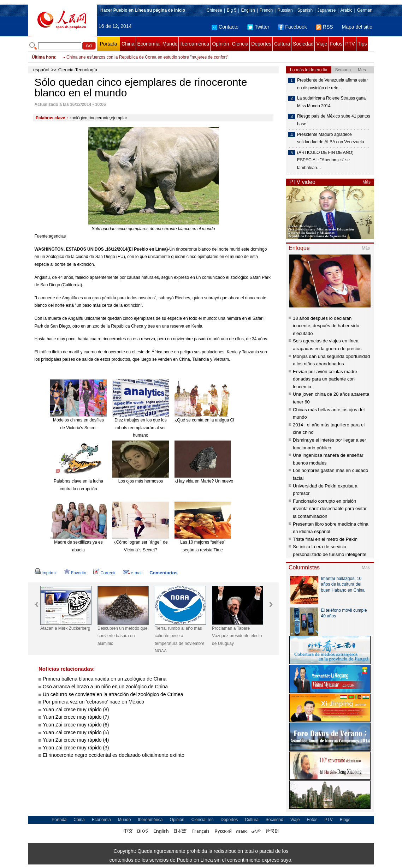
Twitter (258, 27)
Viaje (322, 44)
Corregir (104, 573)
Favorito (75, 573)
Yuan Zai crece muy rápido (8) (76, 710)
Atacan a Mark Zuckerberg (65, 628)
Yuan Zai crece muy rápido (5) (76, 732)
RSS (324, 27)
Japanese (326, 10)
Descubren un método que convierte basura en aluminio (122, 636)
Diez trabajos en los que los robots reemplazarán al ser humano (140, 428)
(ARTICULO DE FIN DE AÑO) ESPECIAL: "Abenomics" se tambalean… (325, 160)
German (365, 10)
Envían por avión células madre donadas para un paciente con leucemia (325, 379)
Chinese (214, 10)
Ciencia (240, 44)
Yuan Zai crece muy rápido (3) (76, 748)
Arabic (347, 10)
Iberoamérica (195, 44)
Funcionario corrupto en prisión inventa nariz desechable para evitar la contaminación (330, 509)
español (41, 70)
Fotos (336, 44)
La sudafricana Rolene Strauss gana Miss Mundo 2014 (331, 102)
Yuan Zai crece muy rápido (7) (76, 717)
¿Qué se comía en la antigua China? (209, 420)
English (248, 10)
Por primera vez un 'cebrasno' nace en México (93, 702)
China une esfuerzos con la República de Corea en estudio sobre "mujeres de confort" (147, 57)
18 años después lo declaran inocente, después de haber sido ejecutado (326, 326)
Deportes (261, 44)
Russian (285, 10)
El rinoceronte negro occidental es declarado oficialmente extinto (114, 755)
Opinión (220, 44)
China (128, 44)
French (266, 10)
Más (366, 182)
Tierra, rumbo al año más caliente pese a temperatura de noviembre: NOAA (180, 640)
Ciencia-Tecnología (78, 70)
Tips (362, 44)
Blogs (345, 820)
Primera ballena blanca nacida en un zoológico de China (105, 679)
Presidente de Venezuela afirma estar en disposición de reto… (332, 84)
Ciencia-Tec (203, 820)
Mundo (170, 44)
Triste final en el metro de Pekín (325, 539)
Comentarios (163, 573)
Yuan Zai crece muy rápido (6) (76, 725)
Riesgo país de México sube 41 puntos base (334, 120)
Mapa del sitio (357, 27)
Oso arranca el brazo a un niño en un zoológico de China (105, 687)
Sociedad (303, 44)
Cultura (282, 44)
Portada (108, 44)
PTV (350, 44)
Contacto (225, 27)
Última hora (43, 57)
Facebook (292, 27)
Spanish (305, 10)
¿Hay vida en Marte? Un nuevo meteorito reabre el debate (229, 481)
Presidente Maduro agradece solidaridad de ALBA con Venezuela (330, 138)
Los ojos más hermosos (141, 481)
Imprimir (46, 573)
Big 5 (232, 10)
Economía (149, 44)
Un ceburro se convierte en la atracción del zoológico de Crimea (113, 694)
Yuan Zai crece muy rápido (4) (76, 740)
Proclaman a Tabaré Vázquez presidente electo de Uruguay (237, 636)
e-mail (133, 573)
